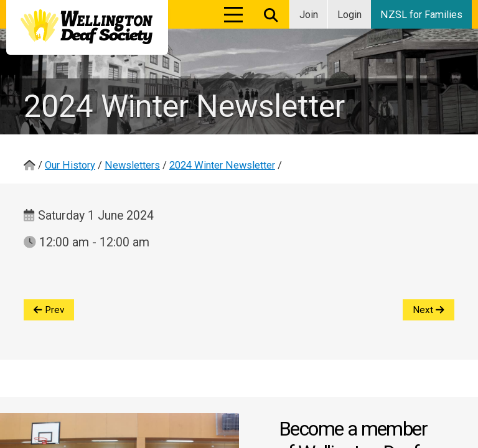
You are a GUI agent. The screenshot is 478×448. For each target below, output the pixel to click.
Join (309, 15)
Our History (70, 165)
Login (349, 15)
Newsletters (132, 165)
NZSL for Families (421, 15)
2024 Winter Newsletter (222, 165)
